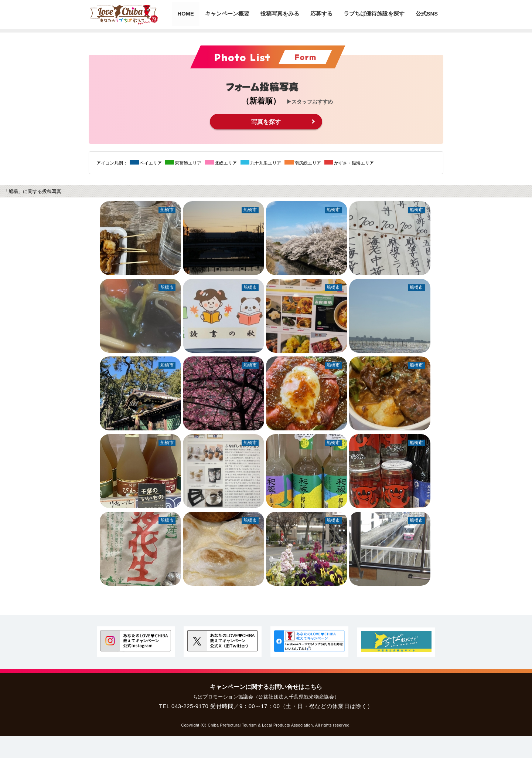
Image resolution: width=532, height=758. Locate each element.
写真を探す (266, 121)
